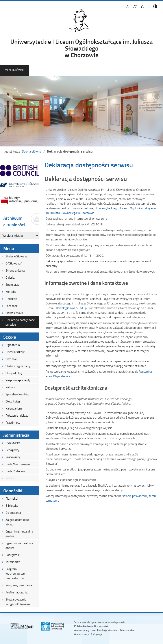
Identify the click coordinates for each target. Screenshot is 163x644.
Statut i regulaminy (18, 366)
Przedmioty (13, 422)
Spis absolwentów (17, 394)
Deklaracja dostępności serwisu (20, 322)
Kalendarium (14, 408)
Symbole (11, 359)
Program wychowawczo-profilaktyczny (16, 573)
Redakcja (11, 299)
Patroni (10, 387)
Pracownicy (13, 457)
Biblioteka (12, 505)
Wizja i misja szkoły (18, 380)
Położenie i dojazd (17, 415)
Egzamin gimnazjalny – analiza (21, 534)
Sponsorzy (12, 284)
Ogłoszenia (13, 345)
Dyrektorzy (13, 443)
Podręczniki (13, 555)
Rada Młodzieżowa (18, 464)
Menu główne (15, 70)
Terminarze (13, 562)
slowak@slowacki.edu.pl (71, 308)
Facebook (12, 306)
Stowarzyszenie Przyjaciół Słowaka (18, 602)
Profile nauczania (17, 592)
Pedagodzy (12, 450)
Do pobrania (13, 513)
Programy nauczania (19, 585)
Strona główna (32, 151)
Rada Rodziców (15, 471)
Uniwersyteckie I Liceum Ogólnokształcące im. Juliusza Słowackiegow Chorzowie (81, 48)
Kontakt (11, 292)
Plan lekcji (12, 498)
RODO (9, 478)
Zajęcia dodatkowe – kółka (19, 522)
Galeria (10, 277)
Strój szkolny (14, 373)
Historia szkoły (15, 352)
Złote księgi (13, 401)
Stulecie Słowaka (17, 256)
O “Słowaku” (14, 263)
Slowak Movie (15, 313)
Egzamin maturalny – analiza (19, 545)
